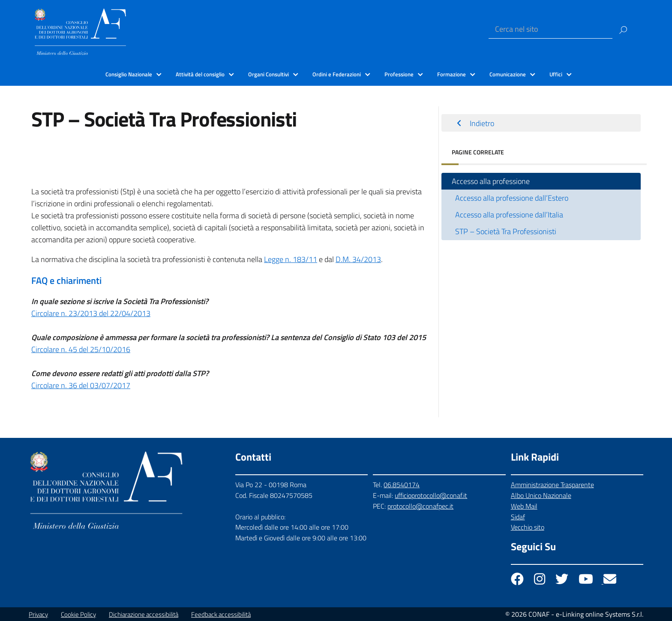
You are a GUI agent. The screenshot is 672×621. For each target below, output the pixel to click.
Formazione (451, 74)
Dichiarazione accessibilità (144, 614)
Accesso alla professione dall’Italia (509, 215)
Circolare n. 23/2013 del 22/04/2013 (91, 313)
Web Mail (524, 506)
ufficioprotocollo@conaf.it (431, 495)
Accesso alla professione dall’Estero (512, 198)
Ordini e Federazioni (337, 74)
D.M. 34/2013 (358, 259)
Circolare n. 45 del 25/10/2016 (81, 349)
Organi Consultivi (268, 74)
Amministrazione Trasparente (552, 485)
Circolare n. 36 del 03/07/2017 (81, 385)
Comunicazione (508, 74)
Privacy (38, 614)
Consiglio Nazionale (129, 74)
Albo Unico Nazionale (541, 495)
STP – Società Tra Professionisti (506, 231)
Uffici (556, 74)
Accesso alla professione (491, 181)
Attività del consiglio (200, 74)
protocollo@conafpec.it (420, 506)
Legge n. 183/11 (291, 259)
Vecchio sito (528, 527)
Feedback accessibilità (221, 614)
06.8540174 (402, 485)
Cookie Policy (78, 614)
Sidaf (518, 517)
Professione (399, 74)
